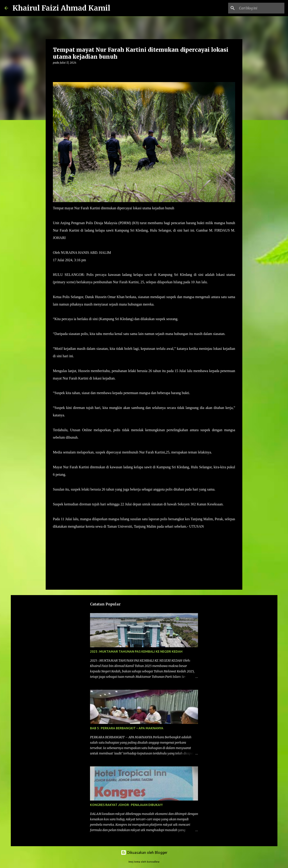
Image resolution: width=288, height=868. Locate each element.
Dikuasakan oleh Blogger (144, 852)
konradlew (153, 862)
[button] (56, 72)
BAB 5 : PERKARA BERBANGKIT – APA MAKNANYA (127, 728)
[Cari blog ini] (261, 8)
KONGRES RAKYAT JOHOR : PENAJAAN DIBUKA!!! (126, 805)
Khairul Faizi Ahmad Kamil (61, 8)
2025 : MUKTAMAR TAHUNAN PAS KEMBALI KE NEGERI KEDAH (136, 652)
